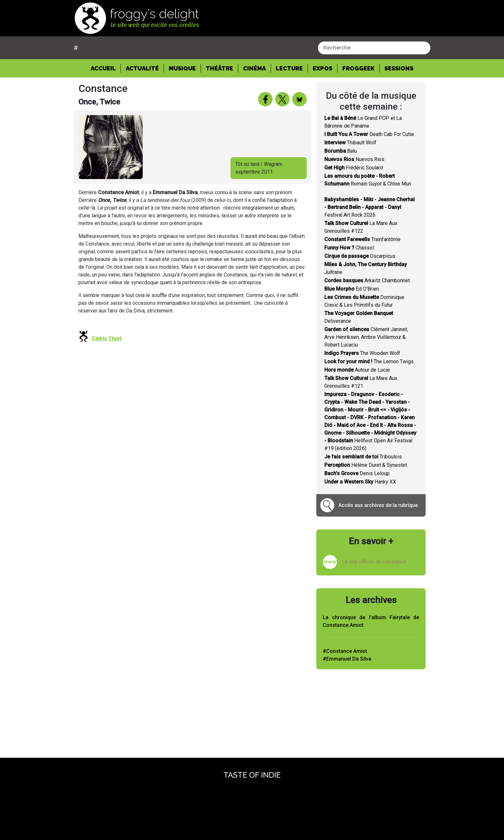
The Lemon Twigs (369, 361)
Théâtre (219, 68)
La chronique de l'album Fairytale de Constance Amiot (371, 621)
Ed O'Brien (352, 289)
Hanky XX (360, 482)
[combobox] (374, 48)
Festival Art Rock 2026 (369, 207)
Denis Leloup (357, 473)
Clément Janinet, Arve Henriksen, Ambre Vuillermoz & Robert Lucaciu (366, 337)
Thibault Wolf (350, 143)
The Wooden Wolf (362, 353)
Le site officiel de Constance (374, 562)
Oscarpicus (360, 256)
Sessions (399, 68)
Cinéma (254, 68)
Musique (182, 68)
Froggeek (358, 68)
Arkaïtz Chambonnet (367, 280)
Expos (323, 68)
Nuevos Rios (354, 159)
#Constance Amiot (345, 651)
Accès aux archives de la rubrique (378, 505)
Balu (341, 151)
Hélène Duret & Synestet (366, 465)
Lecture (289, 68)
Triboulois (363, 457)
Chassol (349, 248)
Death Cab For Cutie (369, 134)
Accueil (106, 68)
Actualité (142, 68)
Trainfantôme (362, 239)
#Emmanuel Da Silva (347, 659)
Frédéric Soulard (354, 168)
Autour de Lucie (357, 370)
